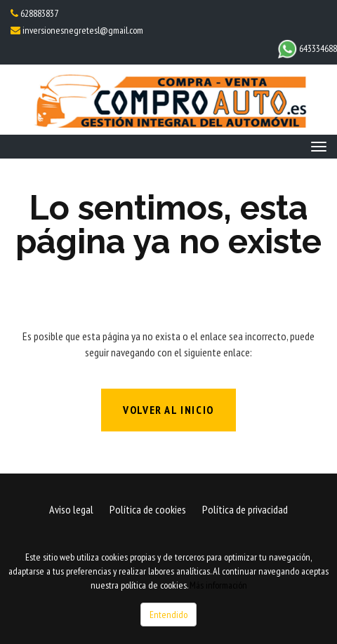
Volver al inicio (168, 410)
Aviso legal (71, 509)
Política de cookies (148, 509)
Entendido (168, 615)
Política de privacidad (245, 509)
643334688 (307, 48)
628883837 (39, 13)
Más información (218, 585)
